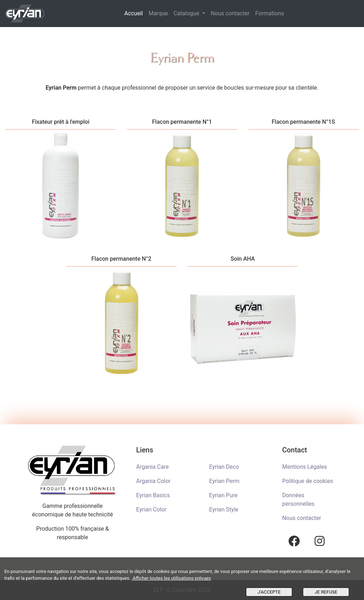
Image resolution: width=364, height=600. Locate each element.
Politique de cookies (308, 481)
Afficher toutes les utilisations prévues (171, 578)
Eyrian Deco (224, 467)
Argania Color (153, 481)
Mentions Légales (305, 467)
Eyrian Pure (223, 495)
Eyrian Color (151, 509)
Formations (270, 13)
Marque (158, 13)
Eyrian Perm (224, 481)
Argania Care (152, 467)
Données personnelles (298, 500)
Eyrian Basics (153, 495)
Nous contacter (230, 13)
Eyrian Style (224, 509)
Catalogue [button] (187, 13)
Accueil (135, 13)
